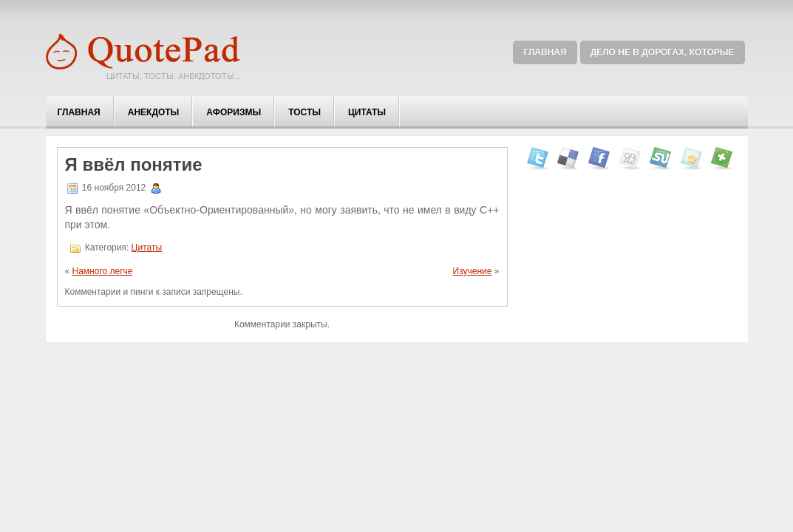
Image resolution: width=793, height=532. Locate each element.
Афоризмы (234, 112)
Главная (545, 52)
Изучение (473, 271)
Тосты (304, 112)
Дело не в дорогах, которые (663, 52)
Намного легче (103, 271)
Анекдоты (154, 112)
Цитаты (367, 112)
